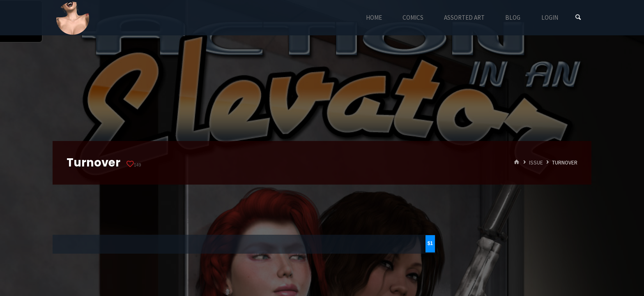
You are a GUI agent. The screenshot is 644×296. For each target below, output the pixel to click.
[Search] (578, 17)
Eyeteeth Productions (73, 18)
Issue (536, 163)
